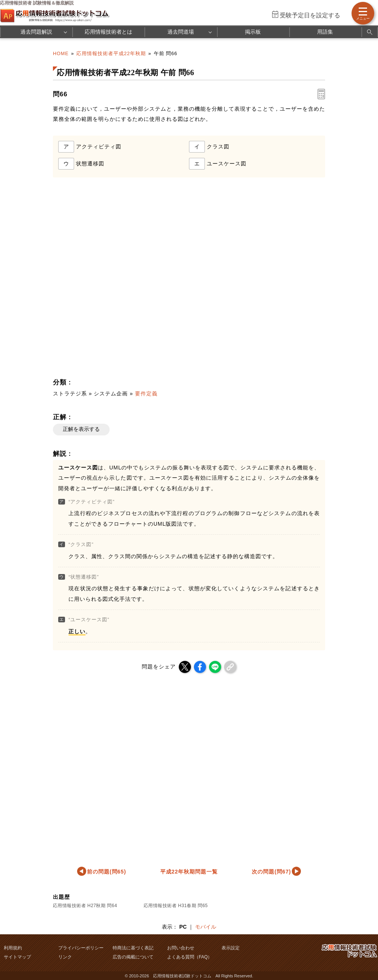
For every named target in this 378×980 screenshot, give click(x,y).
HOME (61, 54)
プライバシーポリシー (81, 948)
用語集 (325, 32)
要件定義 (146, 394)
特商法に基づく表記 (133, 948)
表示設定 (231, 948)
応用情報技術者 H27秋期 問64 (85, 906)
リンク (65, 957)
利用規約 (13, 948)
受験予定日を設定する (310, 15)
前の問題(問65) (107, 872)
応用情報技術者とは (108, 32)
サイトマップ (17, 957)
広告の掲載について (133, 957)
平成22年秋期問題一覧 (189, 872)
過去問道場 (181, 32)
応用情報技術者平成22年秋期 (111, 54)
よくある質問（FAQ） (190, 957)
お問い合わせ (181, 948)
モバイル (206, 927)
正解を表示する (81, 429)
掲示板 (253, 32)
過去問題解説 (36, 32)
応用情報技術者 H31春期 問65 (176, 906)
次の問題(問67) (271, 872)
